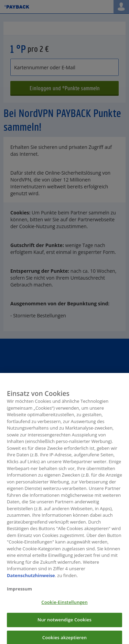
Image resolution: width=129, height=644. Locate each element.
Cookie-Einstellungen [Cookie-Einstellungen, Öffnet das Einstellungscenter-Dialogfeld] (64, 605)
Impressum (19, 591)
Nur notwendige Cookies (64, 622)
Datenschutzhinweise (31, 578)
